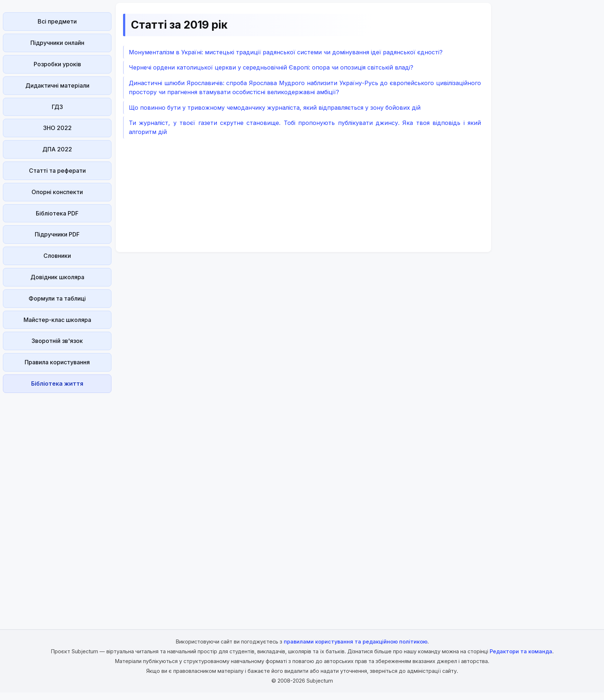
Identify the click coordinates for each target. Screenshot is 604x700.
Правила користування (57, 362)
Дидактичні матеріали (57, 85)
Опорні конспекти (57, 192)
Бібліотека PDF (57, 213)
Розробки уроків (57, 64)
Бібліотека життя (57, 383)
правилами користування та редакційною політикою (356, 642)
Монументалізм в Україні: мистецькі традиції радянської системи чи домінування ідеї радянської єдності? (286, 52)
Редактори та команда (521, 651)
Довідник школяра (57, 277)
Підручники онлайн (57, 43)
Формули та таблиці (57, 298)
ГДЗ (57, 107)
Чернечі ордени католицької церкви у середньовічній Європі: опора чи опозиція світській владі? (271, 67)
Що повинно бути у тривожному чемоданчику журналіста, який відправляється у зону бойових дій (275, 108)
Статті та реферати (57, 171)
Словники (57, 256)
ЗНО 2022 (57, 128)
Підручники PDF (57, 234)
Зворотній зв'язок (57, 341)
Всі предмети (57, 21)
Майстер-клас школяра (57, 320)
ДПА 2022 (57, 149)
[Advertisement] (57, 504)
